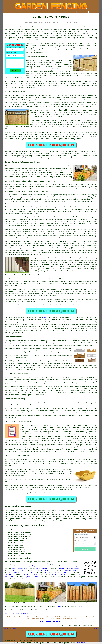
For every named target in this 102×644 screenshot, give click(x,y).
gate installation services (60, 365)
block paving (29, 566)
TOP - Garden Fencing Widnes (17, 614)
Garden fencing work (13, 318)
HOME (69, 12)
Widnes (44, 318)
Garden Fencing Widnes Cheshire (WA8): (21, 27)
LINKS (74, 12)
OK (88, 643)
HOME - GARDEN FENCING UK (51, 622)
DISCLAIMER (93, 12)
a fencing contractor (70, 562)
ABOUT (79, 12)
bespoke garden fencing (33, 445)
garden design (42, 568)
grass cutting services (23, 573)
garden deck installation (62, 564)
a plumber (38, 564)
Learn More (80, 643)
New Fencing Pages (15, 629)
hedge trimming (52, 566)
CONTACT (85, 12)
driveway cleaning (32, 575)
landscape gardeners (44, 570)
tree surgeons (18, 570)
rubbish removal (59, 575)
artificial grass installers (57, 573)
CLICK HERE (16, 493)
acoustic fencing (58, 382)
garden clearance (33, 577)
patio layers (74, 566)
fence (32, 81)
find (11, 510)
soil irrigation (19, 568)
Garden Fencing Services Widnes (24, 526)
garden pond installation (69, 568)
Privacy (96, 629)
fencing (51, 67)
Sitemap (6, 629)
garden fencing (38, 328)
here (69, 521)
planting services (72, 570)
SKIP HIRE (9, 566)
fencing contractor (41, 36)
